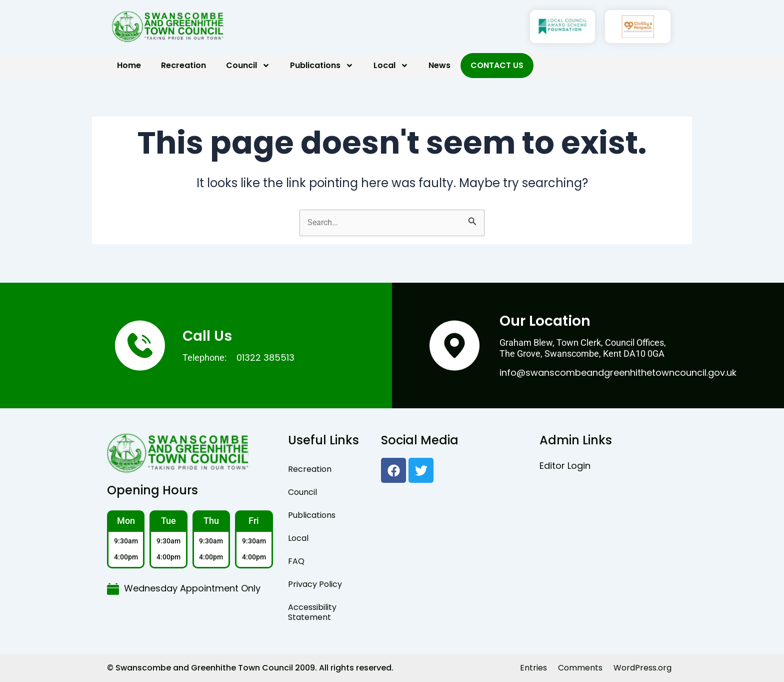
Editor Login (565, 466)
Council (248, 66)
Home (129, 65)
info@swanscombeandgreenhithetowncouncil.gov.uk (618, 373)
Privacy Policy (315, 584)
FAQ (296, 561)
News (439, 65)
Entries (533, 668)
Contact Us (497, 65)
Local (391, 66)
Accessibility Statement (312, 612)
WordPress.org (642, 668)
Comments (580, 668)
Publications (322, 66)
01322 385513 (265, 358)
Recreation (183, 65)
